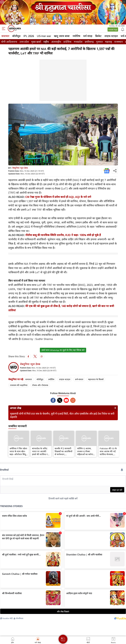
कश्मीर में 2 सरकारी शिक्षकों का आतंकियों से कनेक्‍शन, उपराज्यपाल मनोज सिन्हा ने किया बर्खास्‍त (64, 451)
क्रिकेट (98, 36)
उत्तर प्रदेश (24, 42)
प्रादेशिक (67, 42)
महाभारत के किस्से (96, 379)
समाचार (5, 36)
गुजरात (99, 42)
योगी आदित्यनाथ (9, 42)
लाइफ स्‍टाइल (111, 36)
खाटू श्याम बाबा (62, 36)
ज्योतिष (76, 36)
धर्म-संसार (79, 379)
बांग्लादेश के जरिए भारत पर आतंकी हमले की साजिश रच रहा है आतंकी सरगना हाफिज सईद (41, 451)
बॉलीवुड (16, 36)
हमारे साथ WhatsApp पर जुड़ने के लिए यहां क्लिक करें (63, 350)
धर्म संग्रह (88, 36)
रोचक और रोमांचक (40, 385)
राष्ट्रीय (46, 42)
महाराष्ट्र (108, 42)
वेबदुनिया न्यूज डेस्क (20, 168)
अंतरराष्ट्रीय (56, 42)
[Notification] (122, 29)
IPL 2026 (29, 36)
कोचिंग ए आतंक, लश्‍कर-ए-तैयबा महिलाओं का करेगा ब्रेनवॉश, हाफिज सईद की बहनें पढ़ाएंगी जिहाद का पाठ (86, 451)
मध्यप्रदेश (78, 42)
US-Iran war (44, 36)
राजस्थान (119, 42)
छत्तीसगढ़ (89, 42)
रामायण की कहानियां (19, 385)
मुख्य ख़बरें (36, 42)
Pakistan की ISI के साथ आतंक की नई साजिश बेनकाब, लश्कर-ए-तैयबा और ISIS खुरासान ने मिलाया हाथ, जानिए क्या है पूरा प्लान (108, 451)
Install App (113, 29)
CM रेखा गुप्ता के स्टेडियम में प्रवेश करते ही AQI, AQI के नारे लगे (58, 197)
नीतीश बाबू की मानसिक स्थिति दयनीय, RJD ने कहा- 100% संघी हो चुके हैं (63, 235)
